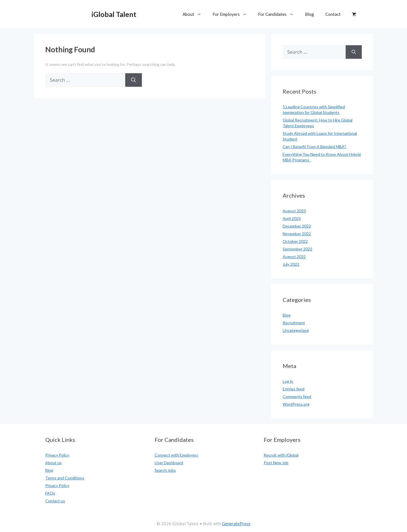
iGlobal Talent (114, 14)
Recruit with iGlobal (281, 455)
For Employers (232, 14)
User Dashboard (169, 463)
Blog (309, 14)
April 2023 (292, 218)
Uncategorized (296, 330)
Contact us (55, 501)
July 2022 (291, 264)
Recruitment (294, 323)
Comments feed (297, 396)
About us (53, 463)
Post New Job (276, 463)
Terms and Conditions (65, 478)
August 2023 (294, 211)
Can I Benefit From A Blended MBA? (314, 147)
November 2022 (297, 234)
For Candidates (279, 14)
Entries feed (294, 389)
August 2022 (294, 257)
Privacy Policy (57, 455)
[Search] (134, 80)
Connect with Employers (176, 455)
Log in (288, 381)
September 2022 (297, 249)
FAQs (50, 493)
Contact (333, 14)
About (195, 14)
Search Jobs (165, 470)
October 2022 (295, 241)
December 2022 (297, 226)
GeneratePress (236, 524)
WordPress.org (296, 404)
